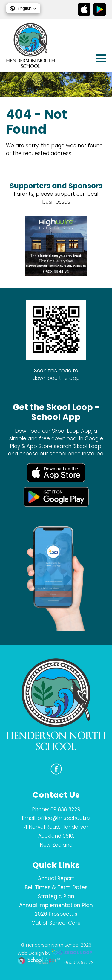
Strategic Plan (56, 896)
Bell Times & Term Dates (56, 887)
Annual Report (56, 878)
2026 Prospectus (56, 914)
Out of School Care (56, 923)
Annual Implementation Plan (56, 905)
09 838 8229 (65, 809)
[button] (23, 8)
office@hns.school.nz (64, 818)
